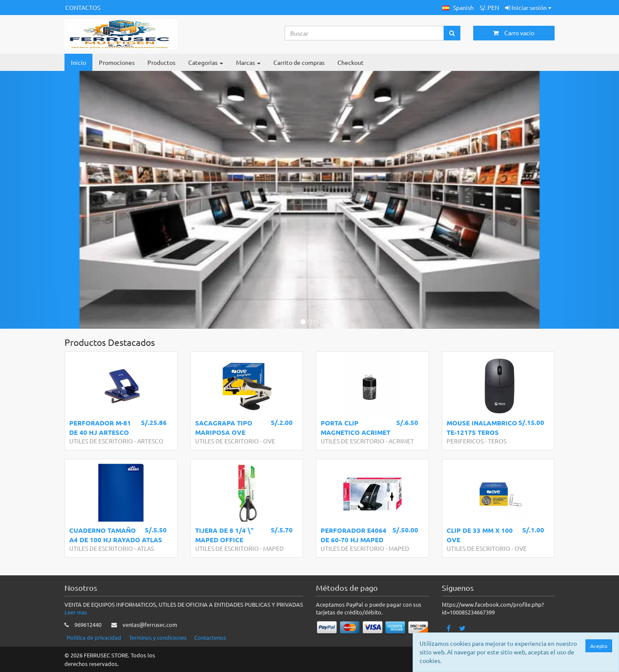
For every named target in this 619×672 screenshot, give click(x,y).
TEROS (497, 441)
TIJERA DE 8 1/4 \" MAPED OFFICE (224, 535)
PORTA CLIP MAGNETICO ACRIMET (355, 427)
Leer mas (76, 612)
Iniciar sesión (528, 7)
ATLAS (146, 548)
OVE (269, 441)
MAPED (273, 548)
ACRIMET (401, 441)
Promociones (117, 62)
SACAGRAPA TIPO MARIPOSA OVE (224, 427)
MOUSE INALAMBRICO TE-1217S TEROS (482, 427)
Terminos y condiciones (158, 637)
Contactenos (210, 637)
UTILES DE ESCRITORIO (101, 441)
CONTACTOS (83, 7)
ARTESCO (150, 441)
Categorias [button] (206, 62)
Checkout (351, 62)
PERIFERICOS (465, 441)
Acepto (600, 646)
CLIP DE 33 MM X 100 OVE (480, 535)
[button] (458, 8)
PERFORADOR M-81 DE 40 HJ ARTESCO (100, 427)
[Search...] (365, 33)
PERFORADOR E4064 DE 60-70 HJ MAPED (354, 535)
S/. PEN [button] (489, 7)
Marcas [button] (248, 62)
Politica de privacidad (94, 637)
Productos (161, 62)
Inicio (78, 62)
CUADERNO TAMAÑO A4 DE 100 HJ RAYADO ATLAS (116, 535)
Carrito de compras (299, 62)
